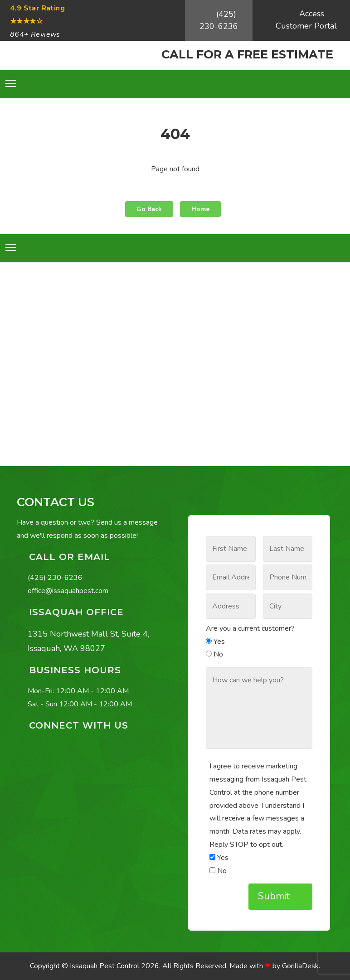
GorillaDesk (300, 966)
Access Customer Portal (306, 20)
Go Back (149, 209)
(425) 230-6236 (219, 20)
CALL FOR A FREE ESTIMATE (247, 54)
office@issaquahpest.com (68, 591)
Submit (275, 896)
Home (200, 209)
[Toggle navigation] (11, 83)
